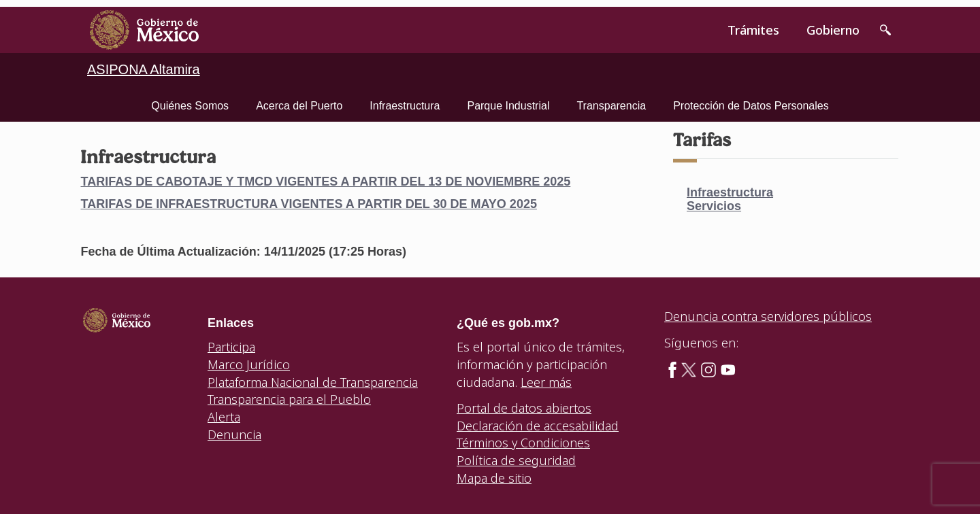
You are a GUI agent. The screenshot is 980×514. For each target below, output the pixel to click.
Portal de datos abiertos (524, 408)
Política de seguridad (516, 460)
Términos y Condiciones (523, 443)
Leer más (546, 382)
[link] (144, 30)
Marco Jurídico (249, 364)
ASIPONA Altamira (144, 69)
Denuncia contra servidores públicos (768, 316)
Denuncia (234, 434)
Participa (231, 347)
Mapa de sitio (494, 478)
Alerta (224, 417)
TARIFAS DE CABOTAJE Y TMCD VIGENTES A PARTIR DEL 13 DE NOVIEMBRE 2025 (325, 182)
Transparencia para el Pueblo (289, 399)
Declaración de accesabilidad (538, 426)
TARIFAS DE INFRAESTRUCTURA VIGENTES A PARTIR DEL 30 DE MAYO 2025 (308, 204)
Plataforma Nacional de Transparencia (313, 382)
